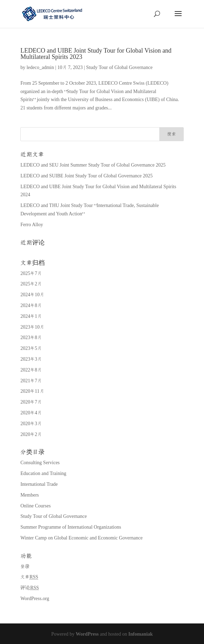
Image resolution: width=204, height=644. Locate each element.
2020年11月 (32, 391)
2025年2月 (31, 284)
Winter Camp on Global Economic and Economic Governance (81, 538)
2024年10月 (32, 295)
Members (30, 495)
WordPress (87, 634)
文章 (29, 577)
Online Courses (35, 506)
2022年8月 (31, 370)
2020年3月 (31, 424)
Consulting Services (40, 463)
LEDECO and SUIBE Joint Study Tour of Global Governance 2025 (86, 176)
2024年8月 (31, 306)
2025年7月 (31, 274)
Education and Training (43, 474)
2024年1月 (31, 316)
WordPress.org (35, 599)
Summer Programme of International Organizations (71, 527)
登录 (25, 567)
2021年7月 (31, 381)
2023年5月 (31, 348)
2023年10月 (32, 327)
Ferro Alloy (32, 225)
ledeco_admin (40, 68)
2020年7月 (31, 402)
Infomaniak (140, 634)
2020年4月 (31, 413)
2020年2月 (31, 435)
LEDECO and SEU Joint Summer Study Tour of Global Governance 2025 (93, 165)
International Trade (39, 484)
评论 (30, 588)
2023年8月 (31, 338)
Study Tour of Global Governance (119, 68)
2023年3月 (31, 359)
